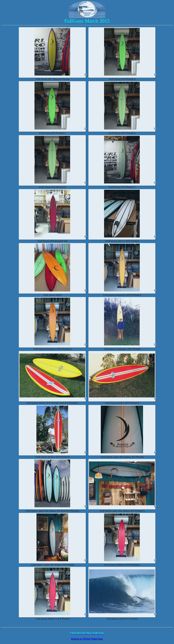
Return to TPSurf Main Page (87, 639)
